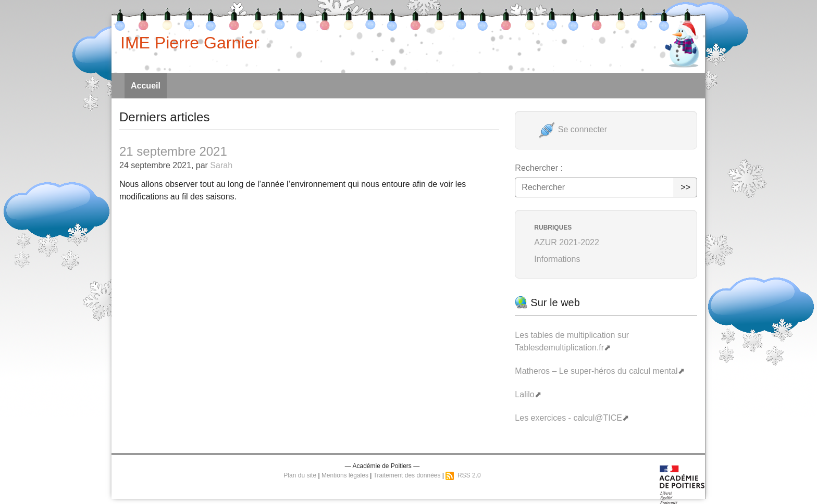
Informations (557, 259)
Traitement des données (407, 475)
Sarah (221, 165)
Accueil (146, 86)
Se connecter (573, 129)
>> (685, 187)
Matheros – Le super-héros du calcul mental (596, 371)
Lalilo (524, 394)
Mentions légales (345, 475)
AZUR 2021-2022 (567, 242)
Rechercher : (539, 168)
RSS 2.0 (463, 475)
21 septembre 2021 (173, 151)
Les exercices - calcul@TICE (568, 418)
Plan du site (300, 475)
